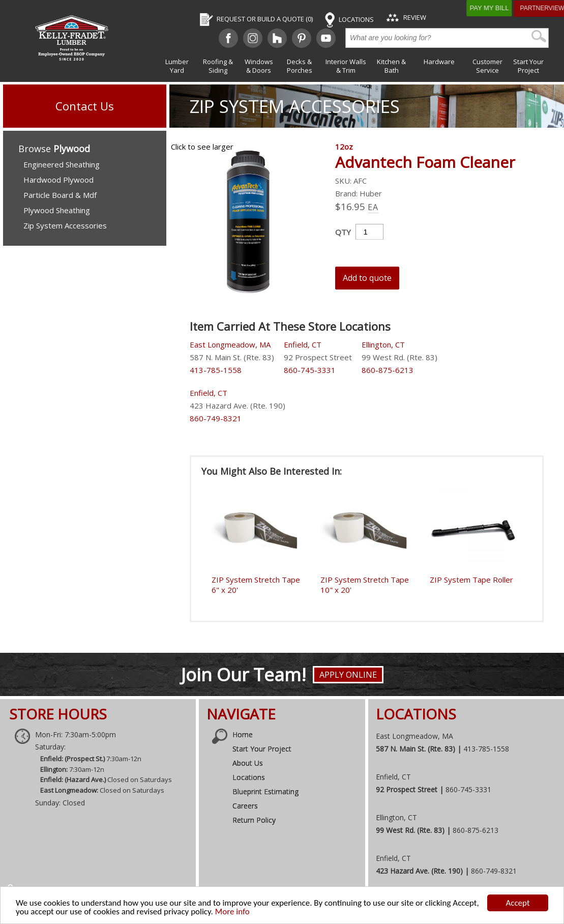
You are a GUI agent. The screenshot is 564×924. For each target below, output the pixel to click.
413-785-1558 (216, 370)
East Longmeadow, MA (230, 344)
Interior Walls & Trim (346, 66)
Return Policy (254, 820)
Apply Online (348, 674)
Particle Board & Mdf (60, 195)
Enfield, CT (303, 344)
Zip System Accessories (295, 106)
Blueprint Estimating (265, 791)
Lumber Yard (177, 66)
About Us (248, 763)
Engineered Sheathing (62, 164)
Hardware (439, 62)
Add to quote (367, 278)
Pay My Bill (503, 8)
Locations (249, 777)
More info (232, 912)
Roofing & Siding (218, 66)
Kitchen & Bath (391, 66)
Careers (245, 806)
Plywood (72, 149)
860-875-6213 (388, 370)
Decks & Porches (300, 66)
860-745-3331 (310, 370)
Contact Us (85, 106)
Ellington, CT (383, 344)
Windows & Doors (259, 66)
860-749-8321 (216, 418)
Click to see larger (202, 147)
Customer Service (487, 66)
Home (243, 734)
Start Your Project (528, 66)
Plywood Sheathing (57, 210)
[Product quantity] (369, 232)
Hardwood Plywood (58, 180)
